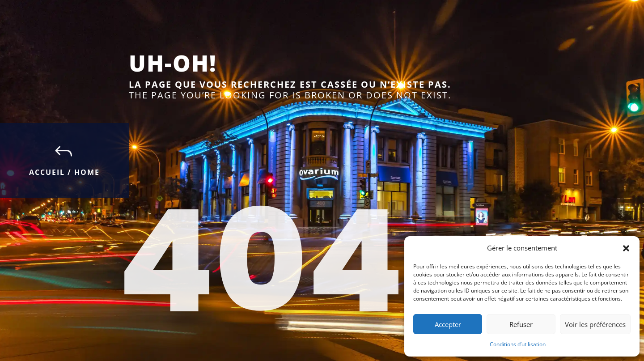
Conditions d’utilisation (518, 344)
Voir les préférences (595, 324)
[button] (626, 248)
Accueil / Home (64, 172)
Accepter (448, 324)
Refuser (521, 324)
